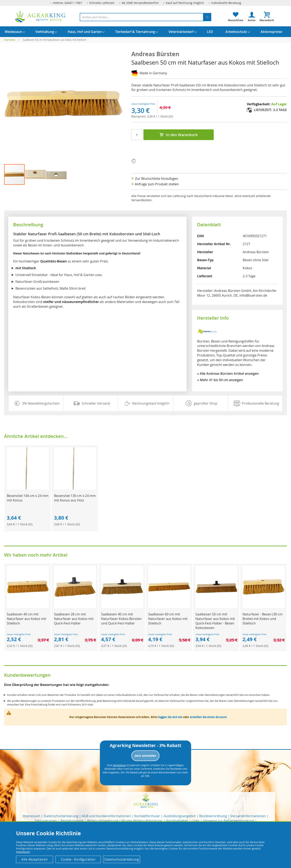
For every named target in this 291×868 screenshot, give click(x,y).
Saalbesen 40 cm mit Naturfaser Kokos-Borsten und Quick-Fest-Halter (121, 619)
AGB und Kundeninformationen (106, 816)
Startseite (10, 40)
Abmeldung (119, 765)
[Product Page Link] (28, 488)
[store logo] (40, 17)
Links (196, 821)
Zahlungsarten (46, 821)
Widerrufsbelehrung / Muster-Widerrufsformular (125, 821)
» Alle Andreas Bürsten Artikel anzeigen (228, 374)
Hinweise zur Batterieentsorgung (229, 821)
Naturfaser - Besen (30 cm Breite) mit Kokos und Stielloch (263, 619)
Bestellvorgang (72, 821)
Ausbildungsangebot (180, 816)
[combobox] (145, 17)
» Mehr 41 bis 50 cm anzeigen (220, 380)
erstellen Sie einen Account (208, 717)
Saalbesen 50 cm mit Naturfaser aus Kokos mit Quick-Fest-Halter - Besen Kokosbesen (215, 621)
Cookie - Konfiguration (78, 859)
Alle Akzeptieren (35, 859)
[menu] (145, 32)
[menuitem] (13, 32)
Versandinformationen (248, 816)
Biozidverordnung (213, 816)
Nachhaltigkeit (177, 821)
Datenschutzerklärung (61, 816)
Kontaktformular (147, 816)
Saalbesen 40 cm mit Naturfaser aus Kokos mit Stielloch (27, 619)
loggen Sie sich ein (170, 717)
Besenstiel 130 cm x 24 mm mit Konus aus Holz (75, 498)
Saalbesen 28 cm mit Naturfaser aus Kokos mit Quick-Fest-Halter (74, 619)
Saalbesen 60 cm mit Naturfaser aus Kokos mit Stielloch (168, 619)
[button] (36, 174)
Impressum (31, 816)
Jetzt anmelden (145, 756)
